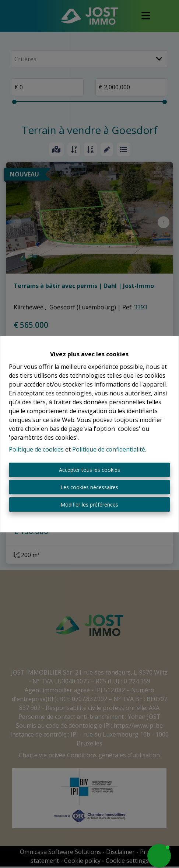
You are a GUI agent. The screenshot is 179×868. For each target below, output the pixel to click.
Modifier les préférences (89, 505)
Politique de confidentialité (109, 449)
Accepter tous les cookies (89, 470)
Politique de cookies (36, 449)
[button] (159, 856)
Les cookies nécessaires (89, 487)
